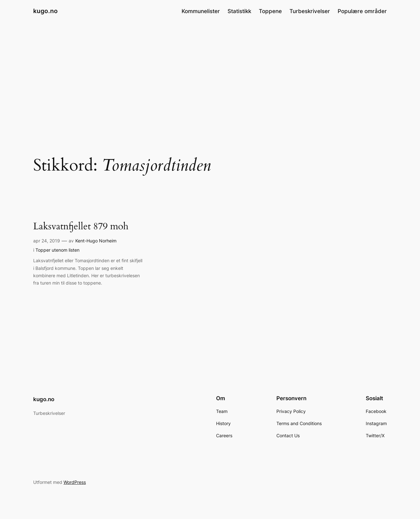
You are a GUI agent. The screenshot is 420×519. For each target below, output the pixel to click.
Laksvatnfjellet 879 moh (81, 227)
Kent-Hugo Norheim (96, 241)
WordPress (75, 482)
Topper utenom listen (57, 250)
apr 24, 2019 (47, 241)
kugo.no (45, 11)
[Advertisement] (210, 73)
